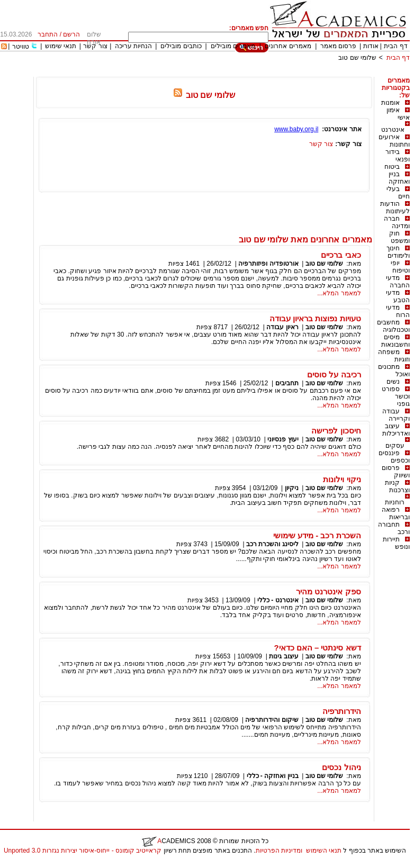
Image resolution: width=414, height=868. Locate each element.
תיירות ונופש (396, 543)
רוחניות (395, 502)
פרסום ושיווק (396, 472)
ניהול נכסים (341, 767)
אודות (371, 46)
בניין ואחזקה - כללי (273, 776)
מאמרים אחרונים (288, 46)
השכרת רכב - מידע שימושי (317, 535)
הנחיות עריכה (133, 46)
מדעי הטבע (398, 296)
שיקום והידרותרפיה (272, 720)
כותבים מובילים (181, 46)
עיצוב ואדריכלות (396, 430)
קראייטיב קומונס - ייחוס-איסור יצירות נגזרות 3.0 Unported (83, 851)
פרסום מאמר (338, 46)
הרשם (71, 34)
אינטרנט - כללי (278, 600)
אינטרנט (393, 130)
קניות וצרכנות (397, 486)
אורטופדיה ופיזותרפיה (268, 264)
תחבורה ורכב (394, 528)
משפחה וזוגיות (394, 356)
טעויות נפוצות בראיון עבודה (315, 318)
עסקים (395, 446)
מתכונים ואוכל (394, 370)
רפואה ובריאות (396, 513)
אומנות (390, 103)
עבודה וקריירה (396, 415)
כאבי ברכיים (341, 255)
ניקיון (292, 488)
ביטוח (392, 167)
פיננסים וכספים (394, 457)
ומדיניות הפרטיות (279, 851)
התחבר (48, 34)
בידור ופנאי (398, 156)
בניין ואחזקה (399, 178)
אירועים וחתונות (394, 141)
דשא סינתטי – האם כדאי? (317, 648)
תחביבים (287, 383)
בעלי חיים (398, 193)
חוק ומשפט (399, 237)
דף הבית (395, 46)
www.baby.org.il (296, 129)
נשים (393, 382)
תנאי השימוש (324, 851)
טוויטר (21, 47)
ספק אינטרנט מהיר (328, 591)
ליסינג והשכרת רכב (272, 544)
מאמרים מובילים (233, 46)
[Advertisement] (217, 73)
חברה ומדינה (397, 222)
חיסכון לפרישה (336, 431)
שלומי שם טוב (357, 58)
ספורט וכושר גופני (396, 396)
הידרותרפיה (342, 711)
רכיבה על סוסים (334, 374)
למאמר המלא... (339, 293)
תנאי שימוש (61, 46)
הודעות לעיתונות (395, 207)
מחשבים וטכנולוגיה (393, 326)
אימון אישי (398, 114)
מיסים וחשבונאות (395, 341)
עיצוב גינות (283, 656)
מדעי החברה (398, 282)
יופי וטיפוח (400, 267)
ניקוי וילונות (342, 479)
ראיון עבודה (282, 327)
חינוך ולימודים (398, 252)
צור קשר (95, 46)
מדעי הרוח (398, 311)
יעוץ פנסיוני (283, 439)
